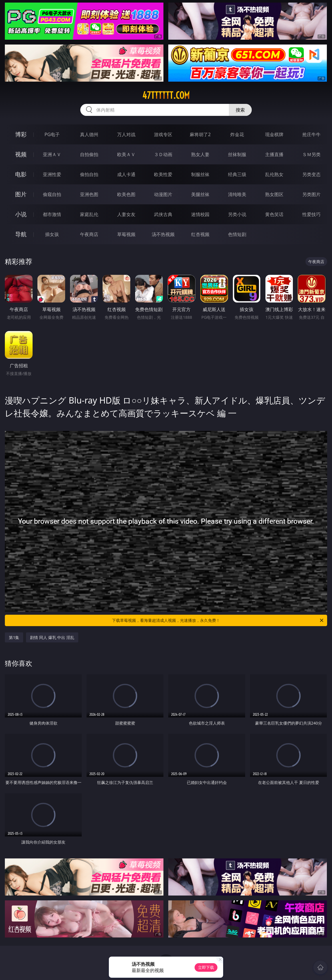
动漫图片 (163, 194)
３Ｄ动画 (163, 154)
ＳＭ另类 (311, 154)
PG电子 (52, 134)
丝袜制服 (237, 154)
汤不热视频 (163, 234)
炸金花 (237, 134)
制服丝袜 (200, 174)
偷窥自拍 (52, 194)
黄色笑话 (274, 214)
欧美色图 (126, 194)
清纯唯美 (237, 194)
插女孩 (52, 234)
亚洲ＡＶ (52, 154)
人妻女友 (126, 214)
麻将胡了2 (200, 134)
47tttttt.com (166, 95)
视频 (21, 154)
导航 (21, 234)
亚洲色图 (89, 194)
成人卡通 (126, 174)
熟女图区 (274, 194)
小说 (21, 214)
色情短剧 (237, 234)
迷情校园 (200, 214)
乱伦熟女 (274, 174)
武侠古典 (163, 214)
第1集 (14, 637)
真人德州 (89, 134)
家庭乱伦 (89, 214)
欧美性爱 (163, 174)
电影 (21, 174)
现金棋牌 (274, 134)
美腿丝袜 (200, 194)
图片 (21, 194)
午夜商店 (89, 234)
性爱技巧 (311, 214)
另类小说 (237, 214)
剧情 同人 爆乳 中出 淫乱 (52, 637)
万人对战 (126, 134)
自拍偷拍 (89, 154)
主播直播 (274, 154)
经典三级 (237, 174)
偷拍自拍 (89, 174)
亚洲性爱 (52, 174)
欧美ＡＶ (126, 154)
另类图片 (311, 194)
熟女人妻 (200, 154)
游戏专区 (163, 134)
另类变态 (311, 174)
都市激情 (52, 214)
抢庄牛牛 (311, 134)
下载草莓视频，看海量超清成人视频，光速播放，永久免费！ (218, 620)
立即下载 (206, 967)
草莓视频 (126, 234)
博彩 (21, 134)
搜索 (240, 110)
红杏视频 (200, 234)
